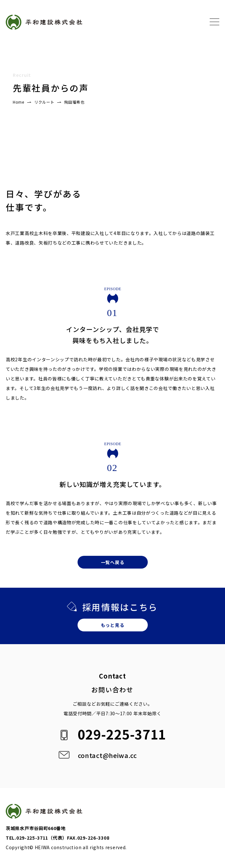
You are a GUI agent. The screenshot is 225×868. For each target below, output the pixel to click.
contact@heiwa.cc (107, 755)
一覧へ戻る (113, 562)
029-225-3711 (122, 734)
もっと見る (113, 625)
